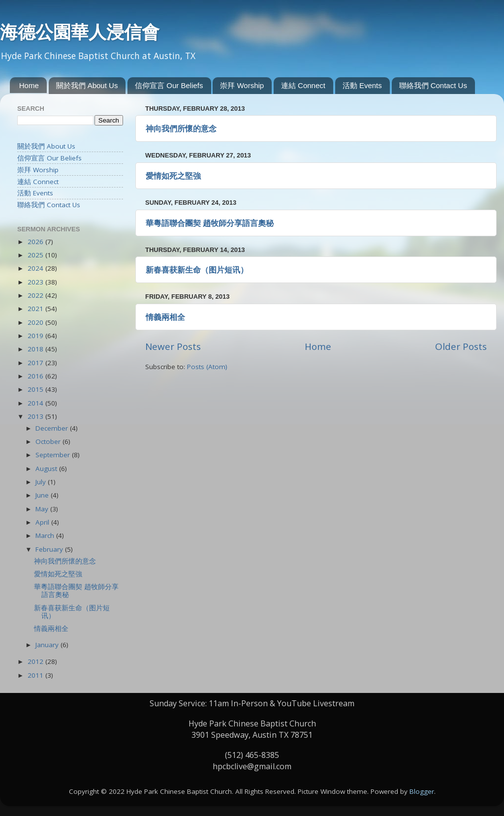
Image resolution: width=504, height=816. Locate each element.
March (46, 535)
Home (29, 85)
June (43, 495)
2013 (36, 416)
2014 (36, 403)
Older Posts (461, 346)
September (54, 455)
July (42, 482)
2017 (36, 363)
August (47, 469)
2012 (36, 661)
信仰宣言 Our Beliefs (169, 85)
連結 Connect (303, 85)
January (48, 645)
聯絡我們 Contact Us (433, 85)
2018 (36, 349)
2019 (36, 336)
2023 (36, 282)
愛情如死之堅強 (173, 176)
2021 (36, 309)
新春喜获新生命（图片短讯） (197, 270)
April (43, 522)
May (43, 509)
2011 (36, 675)
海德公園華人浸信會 (80, 32)
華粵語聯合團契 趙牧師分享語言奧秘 (210, 223)
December (53, 428)
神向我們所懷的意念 (181, 128)
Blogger (422, 791)
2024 (36, 268)
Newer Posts (173, 346)
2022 (36, 295)
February (50, 549)
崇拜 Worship (242, 85)
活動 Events (362, 85)
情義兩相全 (165, 317)
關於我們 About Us (87, 85)
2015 (36, 389)
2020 (36, 322)
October (49, 441)
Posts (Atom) (207, 367)
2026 (36, 242)
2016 (36, 376)
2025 (36, 255)
